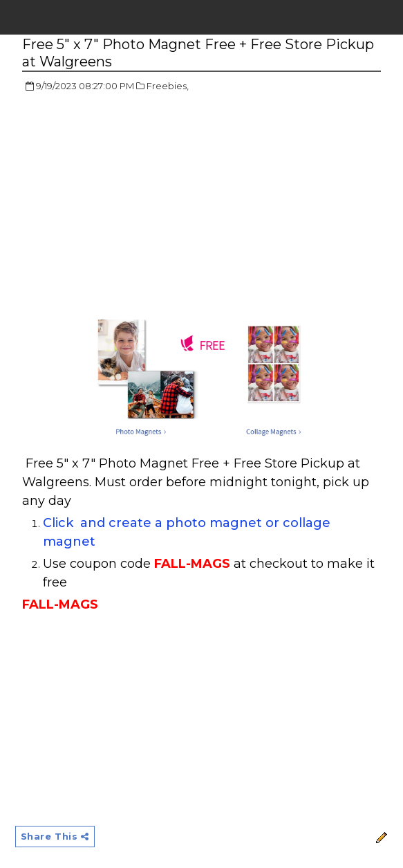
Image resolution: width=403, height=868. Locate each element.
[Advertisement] (138, 204)
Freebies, (168, 86)
